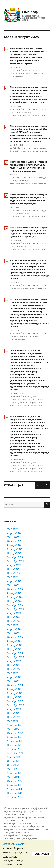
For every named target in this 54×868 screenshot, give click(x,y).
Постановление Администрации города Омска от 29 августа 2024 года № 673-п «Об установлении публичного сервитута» (28, 232)
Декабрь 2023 (15, 645)
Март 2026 (13, 537)
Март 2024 (13, 633)
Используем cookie (14, 844)
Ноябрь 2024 (14, 601)
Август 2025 (14, 565)
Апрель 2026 (14, 533)
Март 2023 (13, 681)
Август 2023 (14, 661)
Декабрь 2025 (15, 549)
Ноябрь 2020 (14, 793)
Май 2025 (13, 577)
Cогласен (42, 854)
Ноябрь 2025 (14, 553)
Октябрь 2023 (15, 653)
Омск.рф (30, 12)
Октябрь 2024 (15, 605)
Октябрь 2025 (15, 557)
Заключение (16, 405)
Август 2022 (14, 709)
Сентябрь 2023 (16, 657)
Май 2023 (13, 673)
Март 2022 (13, 729)
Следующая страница (46, 489)
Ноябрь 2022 (14, 697)
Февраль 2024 (15, 637)
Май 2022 (13, 721)
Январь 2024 (14, 641)
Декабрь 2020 (15, 789)
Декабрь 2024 (15, 597)
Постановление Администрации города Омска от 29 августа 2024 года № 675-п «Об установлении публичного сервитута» (28, 166)
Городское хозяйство (27, 336)
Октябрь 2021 (15, 749)
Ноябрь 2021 (14, 745)
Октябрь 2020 (15, 797)
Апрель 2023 (14, 677)
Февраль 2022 (15, 733)
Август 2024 (14, 613)
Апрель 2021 (14, 773)
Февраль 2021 (15, 781)
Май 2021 (12, 769)
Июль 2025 (13, 569)
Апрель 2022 (14, 725)
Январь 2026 (14, 545)
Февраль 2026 (15, 541)
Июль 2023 (13, 665)
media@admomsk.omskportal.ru (19, 836)
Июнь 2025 (13, 573)
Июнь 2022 (13, 717)
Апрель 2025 (14, 581)
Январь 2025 (14, 593)
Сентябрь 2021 (15, 753)
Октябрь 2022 (15, 701)
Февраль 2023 (15, 685)
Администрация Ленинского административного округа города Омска (29, 73)
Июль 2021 (13, 761)
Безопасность (24, 151)
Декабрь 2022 (15, 693)
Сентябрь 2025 (16, 561)
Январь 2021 (14, 785)
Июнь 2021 (13, 765)
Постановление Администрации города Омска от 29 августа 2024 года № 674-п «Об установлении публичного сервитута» (28, 199)
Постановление (38, 115)
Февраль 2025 (15, 589)
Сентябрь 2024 (16, 609)
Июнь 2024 (13, 621)
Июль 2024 (13, 617)
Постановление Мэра (33, 405)
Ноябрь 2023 (14, 649)
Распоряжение (39, 288)
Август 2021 (14, 757)
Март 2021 (13, 777)
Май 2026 (13, 529)
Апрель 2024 (14, 629)
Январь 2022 (14, 737)
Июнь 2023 (13, 669)
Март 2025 (13, 585)
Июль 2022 (13, 713)
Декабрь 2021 (15, 741)
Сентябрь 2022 (16, 705)
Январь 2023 (14, 689)
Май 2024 (13, 625)
